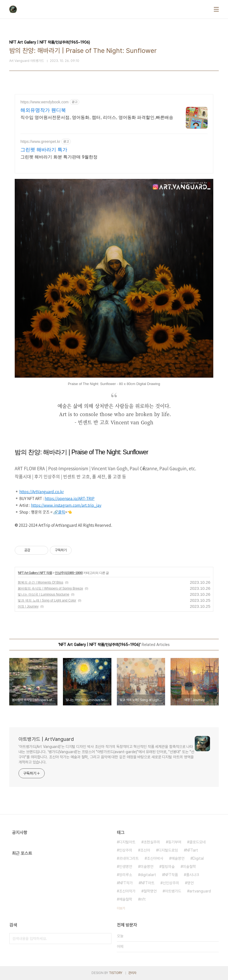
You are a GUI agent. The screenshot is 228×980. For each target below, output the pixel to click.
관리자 (132, 973)
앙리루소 (126, 875)
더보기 (121, 908)
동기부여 (175, 842)
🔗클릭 (59, 512)
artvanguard (200, 891)
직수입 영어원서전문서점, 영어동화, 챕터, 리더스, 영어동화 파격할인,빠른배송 (97, 117)
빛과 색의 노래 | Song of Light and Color (47, 600)
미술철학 (189, 867)
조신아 (145, 850)
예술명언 (178, 858)
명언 (190, 883)
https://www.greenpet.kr (40, 142)
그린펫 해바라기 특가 (44, 150)
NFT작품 (171, 875)
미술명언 (147, 867)
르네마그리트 (129, 858)
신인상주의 (171, 883)
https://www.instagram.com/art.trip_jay (66, 505)
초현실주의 (152, 842)
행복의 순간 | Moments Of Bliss (40, 582)
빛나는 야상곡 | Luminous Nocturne (43, 594)
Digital (198, 858)
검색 (106, 939)
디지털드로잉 (168, 850)
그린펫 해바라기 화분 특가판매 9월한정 (59, 157)
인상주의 (126, 850)
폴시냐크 (193, 875)
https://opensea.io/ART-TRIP (70, 498)
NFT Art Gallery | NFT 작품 (35, 573)
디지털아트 (127, 842)
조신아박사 (155, 858)
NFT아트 (148, 883)
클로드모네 (197, 842)
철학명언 (150, 891)
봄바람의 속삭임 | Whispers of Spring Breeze (50, 588)
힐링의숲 (168, 867)
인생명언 (126, 867)
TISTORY (116, 973)
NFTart (192, 850)
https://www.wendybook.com (45, 102)
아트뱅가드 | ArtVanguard (46, 739)
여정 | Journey (28, 606)
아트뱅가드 (173, 891)
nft (143, 899)
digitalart (148, 875)
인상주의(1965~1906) (69, 573)
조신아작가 (127, 891)
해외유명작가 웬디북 (43, 110)
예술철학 (126, 899)
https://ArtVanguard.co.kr (42, 491)
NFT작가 (126, 883)
